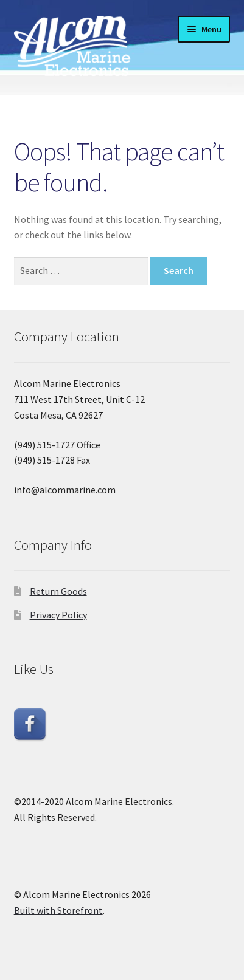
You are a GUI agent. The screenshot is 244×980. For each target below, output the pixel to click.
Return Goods (58, 591)
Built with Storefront (58, 910)
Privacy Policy (58, 615)
